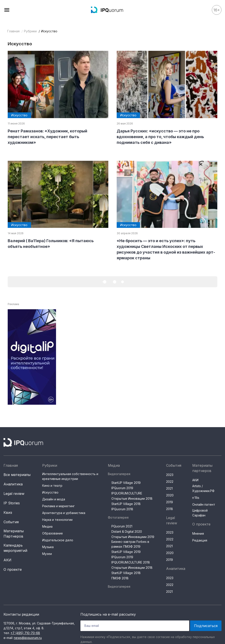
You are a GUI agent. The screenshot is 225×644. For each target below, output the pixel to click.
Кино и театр (52, 486)
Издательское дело (58, 540)
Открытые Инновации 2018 (132, 499)
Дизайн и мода (54, 499)
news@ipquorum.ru (28, 638)
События (11, 522)
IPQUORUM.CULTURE (127, 493)
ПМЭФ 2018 (120, 578)
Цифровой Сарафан (200, 513)
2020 (170, 495)
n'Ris (196, 498)
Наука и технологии (57, 520)
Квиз (8, 512)
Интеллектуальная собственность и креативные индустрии (70, 476)
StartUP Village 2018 (126, 504)
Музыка (48, 547)
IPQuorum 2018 (122, 509)
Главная (13, 31)
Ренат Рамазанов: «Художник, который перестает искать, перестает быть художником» (47, 137)
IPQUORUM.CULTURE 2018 (131, 562)
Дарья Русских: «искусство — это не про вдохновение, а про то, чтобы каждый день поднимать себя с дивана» (160, 137)
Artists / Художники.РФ (203, 488)
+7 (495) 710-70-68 (25, 633)
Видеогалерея (119, 474)
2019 (170, 502)
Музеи (47, 554)
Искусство (50, 492)
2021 (169, 488)
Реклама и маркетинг (58, 506)
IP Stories (12, 503)
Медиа (47, 526)
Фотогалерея (118, 517)
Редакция (200, 540)
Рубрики (30, 31)
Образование (53, 533)
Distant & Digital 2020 (127, 531)
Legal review (14, 494)
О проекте (13, 569)
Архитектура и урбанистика (64, 513)
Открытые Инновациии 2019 (133, 537)
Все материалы (17, 475)
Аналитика (13, 484)
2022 (170, 482)
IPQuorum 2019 (122, 488)
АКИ (7, 560)
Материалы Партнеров (14, 534)
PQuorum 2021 (122, 526)
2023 (170, 475)
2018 (170, 509)
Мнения (198, 533)
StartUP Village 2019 (126, 483)
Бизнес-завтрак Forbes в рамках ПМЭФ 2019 (130, 544)
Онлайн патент (204, 504)
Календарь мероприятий (15, 548)
